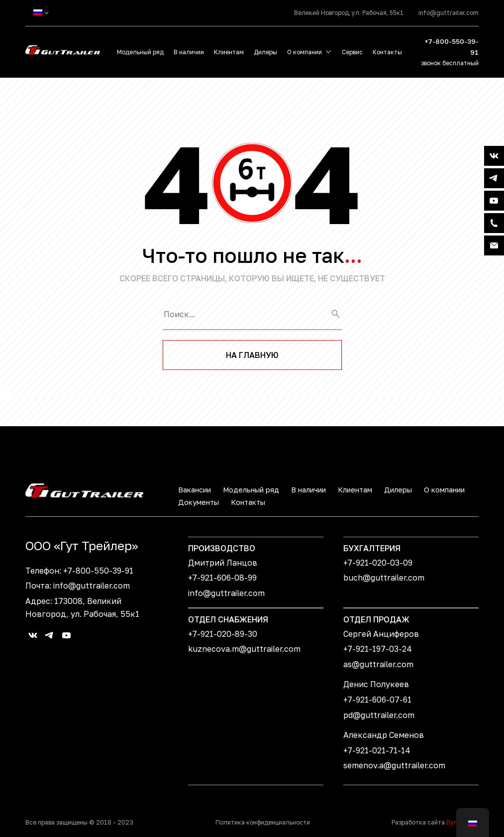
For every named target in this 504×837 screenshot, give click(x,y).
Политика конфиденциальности (263, 822)
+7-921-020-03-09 (378, 563)
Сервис (352, 52)
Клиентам (229, 52)
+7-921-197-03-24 (378, 649)
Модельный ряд (140, 52)
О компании (304, 52)
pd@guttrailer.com (379, 715)
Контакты (387, 52)
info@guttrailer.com (449, 13)
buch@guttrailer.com (384, 578)
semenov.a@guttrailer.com (394, 765)
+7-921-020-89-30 (223, 634)
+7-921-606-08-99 (222, 578)
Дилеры (265, 52)
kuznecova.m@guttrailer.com (244, 649)
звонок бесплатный (450, 63)
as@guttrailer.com (378, 664)
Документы (199, 502)
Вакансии (195, 490)
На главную (252, 355)
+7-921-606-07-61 (377, 700)
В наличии (189, 52)
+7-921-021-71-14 (377, 750)
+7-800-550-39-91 (452, 47)
